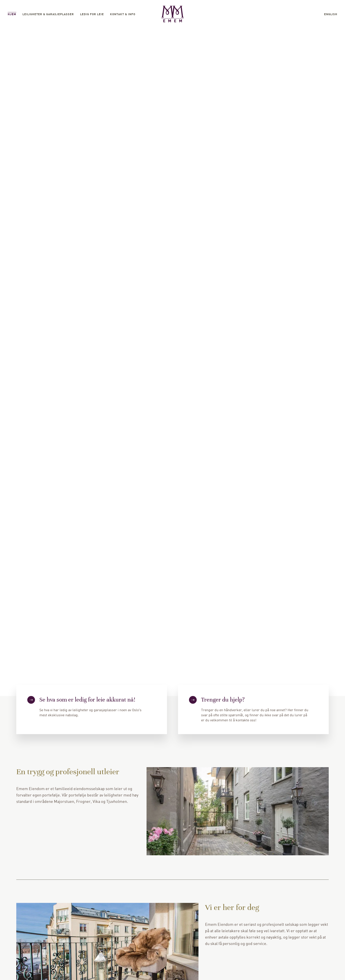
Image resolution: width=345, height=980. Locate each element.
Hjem (12, 14)
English (331, 14)
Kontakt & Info (123, 14)
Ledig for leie (92, 14)
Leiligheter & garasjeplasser (48, 14)
